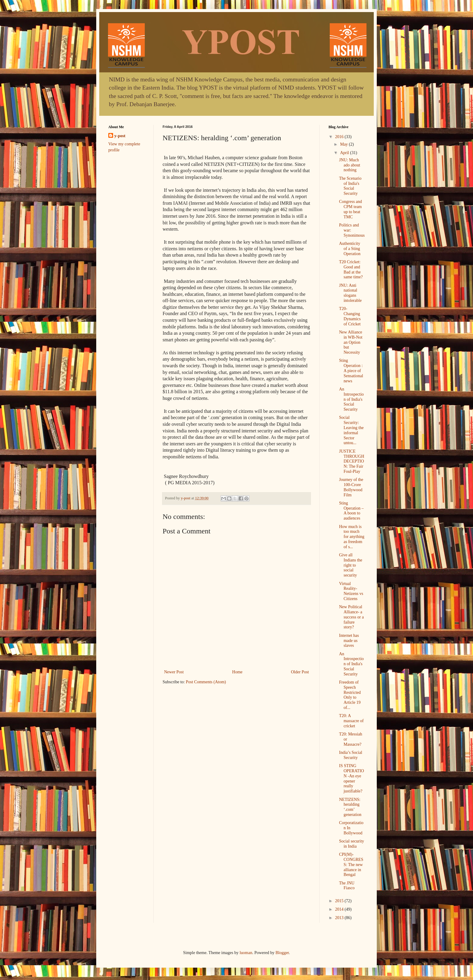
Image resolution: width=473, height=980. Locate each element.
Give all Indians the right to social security (351, 565)
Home (237, 672)
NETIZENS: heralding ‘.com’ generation (350, 807)
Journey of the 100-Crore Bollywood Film (351, 487)
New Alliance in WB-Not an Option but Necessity (351, 342)
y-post (120, 136)
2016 (340, 137)
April (345, 153)
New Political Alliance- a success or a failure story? (351, 617)
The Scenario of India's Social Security (350, 186)
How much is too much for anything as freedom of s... (352, 537)
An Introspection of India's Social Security (351, 399)
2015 (340, 901)
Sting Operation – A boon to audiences (351, 511)
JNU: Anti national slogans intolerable (350, 293)
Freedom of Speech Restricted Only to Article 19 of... (350, 695)
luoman (246, 953)
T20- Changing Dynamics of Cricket (350, 316)
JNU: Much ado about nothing (350, 165)
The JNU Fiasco (347, 886)
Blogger (282, 953)
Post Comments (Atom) (206, 682)
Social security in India (352, 844)
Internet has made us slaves (349, 641)
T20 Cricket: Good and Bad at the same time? (351, 269)
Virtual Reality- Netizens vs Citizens (351, 591)
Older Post (300, 672)
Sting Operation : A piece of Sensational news (351, 371)
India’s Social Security (351, 755)
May (344, 144)
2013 (340, 918)
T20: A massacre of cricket (351, 721)
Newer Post (174, 672)
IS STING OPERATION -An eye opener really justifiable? (352, 778)
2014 (340, 909)
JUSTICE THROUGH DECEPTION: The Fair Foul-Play (352, 461)
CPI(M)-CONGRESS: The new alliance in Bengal (351, 865)
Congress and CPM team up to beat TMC (351, 209)
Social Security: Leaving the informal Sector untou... (351, 430)
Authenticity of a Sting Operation (350, 249)
